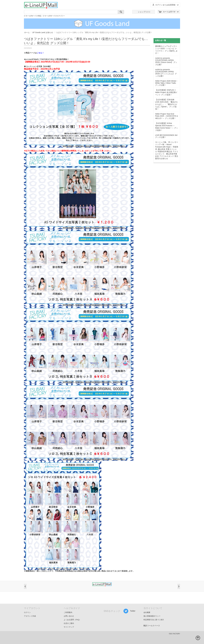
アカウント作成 (30, 616)
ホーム (27, 32)
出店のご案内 (69, 623)
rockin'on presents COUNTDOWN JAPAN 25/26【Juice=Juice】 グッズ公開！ (166, 61)
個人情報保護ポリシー (152, 616)
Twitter (129, 611)
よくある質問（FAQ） (72, 620)
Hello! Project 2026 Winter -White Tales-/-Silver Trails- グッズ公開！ (166, 83)
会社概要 (147, 612)
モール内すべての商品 (34, 16)
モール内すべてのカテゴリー (55, 16)
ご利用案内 (68, 612)
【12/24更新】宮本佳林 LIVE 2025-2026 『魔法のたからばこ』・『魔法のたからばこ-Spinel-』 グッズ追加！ (167, 104)
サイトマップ (69, 627)
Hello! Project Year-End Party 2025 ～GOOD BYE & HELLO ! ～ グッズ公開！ (167, 116)
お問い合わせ (69, 616)
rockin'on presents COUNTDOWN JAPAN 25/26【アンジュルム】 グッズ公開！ (166, 73)
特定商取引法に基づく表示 (154, 620)
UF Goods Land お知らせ (43, 32)
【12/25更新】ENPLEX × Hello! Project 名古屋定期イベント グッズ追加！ (166, 92)
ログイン (27, 612)
